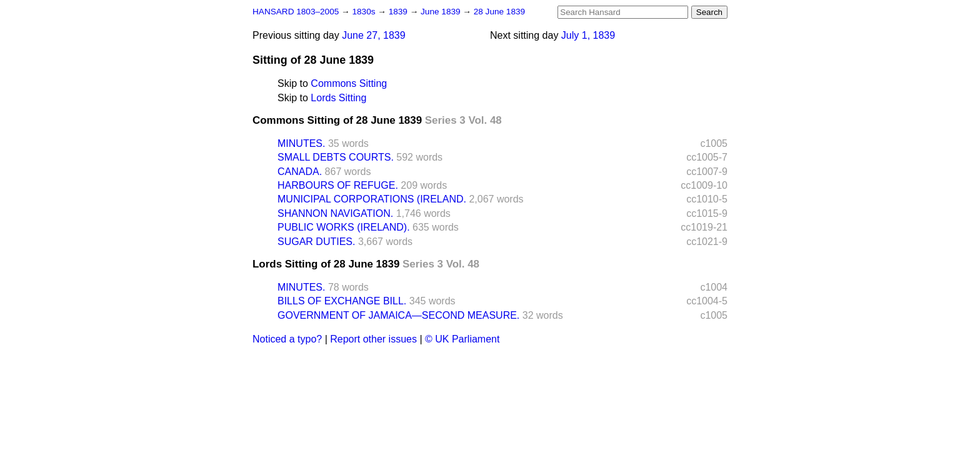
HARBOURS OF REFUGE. (338, 185)
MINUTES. (301, 143)
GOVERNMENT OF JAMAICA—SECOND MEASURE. (398, 315)
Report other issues (373, 339)
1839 (399, 12)
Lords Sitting (338, 98)
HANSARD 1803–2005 (296, 12)
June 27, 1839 (373, 35)
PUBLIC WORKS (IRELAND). (344, 227)
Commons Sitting (349, 83)
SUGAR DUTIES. (316, 242)
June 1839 (442, 12)
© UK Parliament (462, 339)
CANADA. (300, 172)
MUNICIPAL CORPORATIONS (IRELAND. (372, 199)
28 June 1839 (499, 12)
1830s (365, 12)
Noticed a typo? (287, 339)
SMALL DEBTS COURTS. (336, 157)
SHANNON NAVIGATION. (335, 213)
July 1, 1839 (588, 35)
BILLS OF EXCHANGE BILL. (342, 301)
